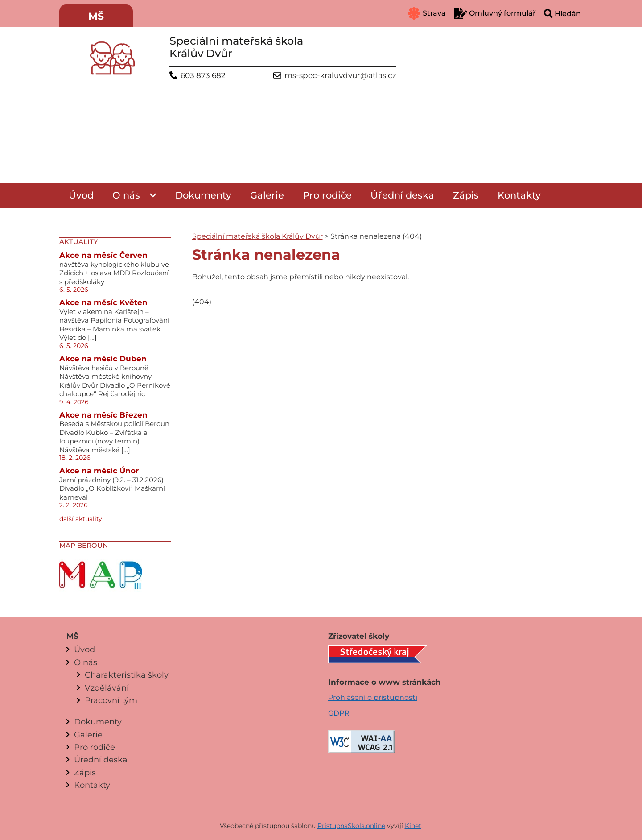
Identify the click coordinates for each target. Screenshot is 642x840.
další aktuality (81, 519)
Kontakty (519, 195)
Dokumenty (203, 195)
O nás (126, 195)
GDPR (339, 713)
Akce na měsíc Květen (103, 302)
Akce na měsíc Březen (103, 415)
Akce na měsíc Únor (99, 471)
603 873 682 (203, 76)
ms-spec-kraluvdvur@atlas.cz (340, 76)
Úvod (81, 195)
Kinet (413, 826)
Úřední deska (402, 195)
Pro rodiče (327, 195)
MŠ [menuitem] (96, 16)
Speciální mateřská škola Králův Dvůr (257, 236)
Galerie (267, 195)
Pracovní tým (111, 700)
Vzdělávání (107, 688)
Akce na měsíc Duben (103, 359)
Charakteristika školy (127, 675)
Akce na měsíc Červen (103, 255)
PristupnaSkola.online (351, 826)
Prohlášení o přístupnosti (373, 697)
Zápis (466, 195)
